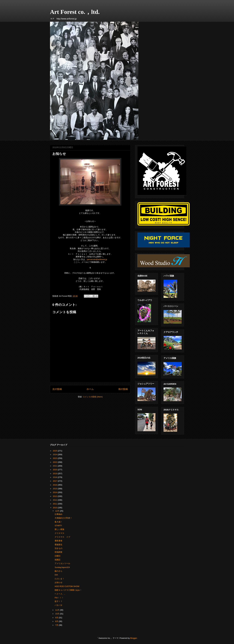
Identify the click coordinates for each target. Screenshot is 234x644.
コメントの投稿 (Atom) (93, 397)
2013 (55, 496)
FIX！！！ (59, 598)
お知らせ (59, 582)
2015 (55, 489)
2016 (55, 485)
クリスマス (59, 533)
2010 (55, 508)
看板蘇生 (59, 545)
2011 (55, 504)
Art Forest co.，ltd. (75, 12)
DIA (56, 575)
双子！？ (59, 601)
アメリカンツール (62, 563)
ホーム (90, 389)
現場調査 (59, 552)
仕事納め (59, 514)
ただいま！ (59, 579)
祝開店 (58, 560)
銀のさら (59, 571)
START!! (58, 526)
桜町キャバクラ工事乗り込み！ (68, 590)
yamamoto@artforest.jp (97, 259)
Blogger (134, 638)
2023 (55, 458)
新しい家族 (59, 529)
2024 (55, 454)
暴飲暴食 (59, 541)
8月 (57, 621)
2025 (55, 451)
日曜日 (58, 556)
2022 (55, 462)
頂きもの (59, 548)
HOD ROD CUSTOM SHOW (67, 586)
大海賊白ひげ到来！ (63, 518)
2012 (55, 500)
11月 (58, 610)
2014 (55, 492)
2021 (55, 466)
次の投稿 (57, 389)
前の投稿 (123, 389)
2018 (55, 477)
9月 (57, 618)
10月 (58, 614)
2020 (55, 470)
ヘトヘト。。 (60, 594)
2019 (55, 473)
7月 (57, 625)
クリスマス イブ (62, 537)
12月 (58, 511)
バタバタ (59, 605)
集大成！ (59, 522)
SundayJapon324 (62, 567)
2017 (55, 481)
